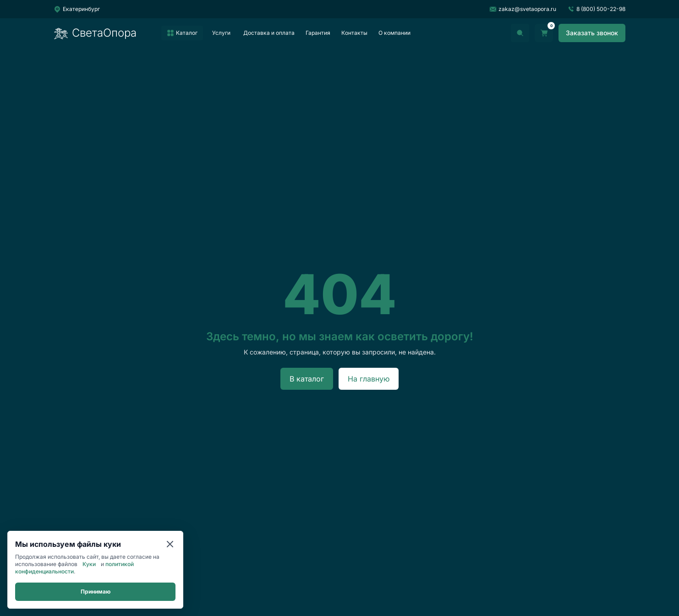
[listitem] (182, 33)
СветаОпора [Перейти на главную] (95, 33)
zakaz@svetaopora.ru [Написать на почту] (523, 9)
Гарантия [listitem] (318, 33)
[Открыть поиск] (520, 33)
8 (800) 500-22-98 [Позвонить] (596, 9)
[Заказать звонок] (592, 33)
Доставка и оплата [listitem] (269, 33)
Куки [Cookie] (89, 564)
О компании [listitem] (394, 33)
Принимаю (96, 591)
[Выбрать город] (77, 9)
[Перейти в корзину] (544, 33)
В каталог (307, 379)
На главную (369, 379)
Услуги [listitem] (221, 33)
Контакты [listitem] (354, 33)
